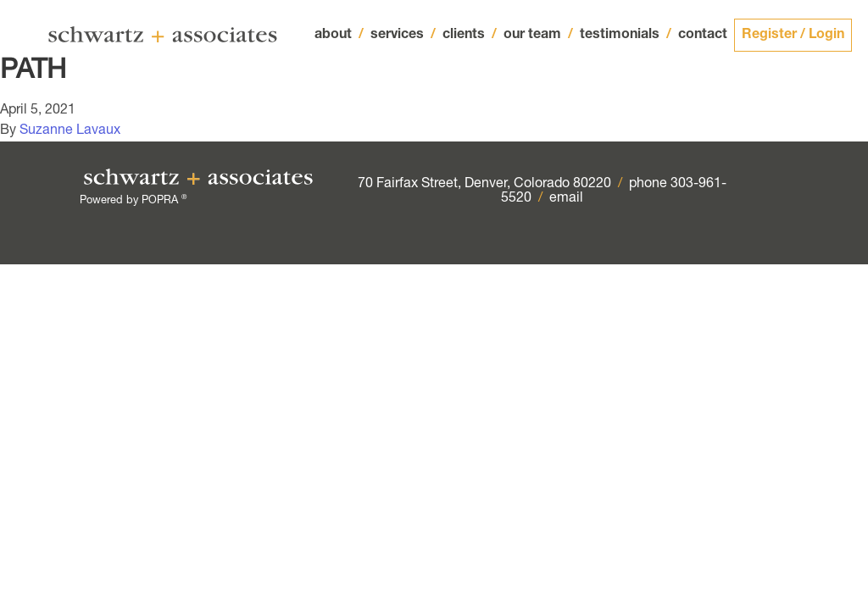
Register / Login (793, 36)
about (339, 36)
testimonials (626, 36)
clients (470, 36)
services (403, 36)
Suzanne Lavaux (70, 131)
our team (538, 36)
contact (703, 36)
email (566, 199)
